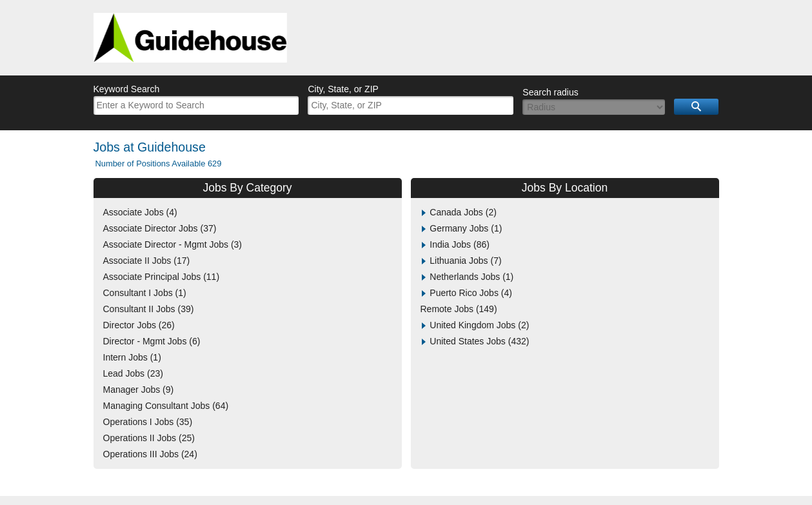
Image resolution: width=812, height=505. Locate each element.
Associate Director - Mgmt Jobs (173, 244)
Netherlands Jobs (471, 277)
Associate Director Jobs (160, 228)
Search (697, 107)
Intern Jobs (132, 357)
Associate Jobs (140, 212)
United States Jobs (479, 341)
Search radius (550, 92)
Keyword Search (127, 89)
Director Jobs (139, 325)
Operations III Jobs (150, 454)
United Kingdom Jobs (479, 325)
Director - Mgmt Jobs (152, 341)
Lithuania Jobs (465, 261)
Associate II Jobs (147, 261)
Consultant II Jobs (149, 309)
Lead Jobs (133, 373)
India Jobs (460, 244)
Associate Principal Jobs (162, 277)
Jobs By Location (565, 188)
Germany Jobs (466, 228)
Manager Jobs (139, 390)
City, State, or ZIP (343, 89)
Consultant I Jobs (145, 293)
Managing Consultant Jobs (166, 406)
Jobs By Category (247, 188)
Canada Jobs (463, 212)
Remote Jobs (459, 309)
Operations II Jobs (149, 438)
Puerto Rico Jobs (471, 293)
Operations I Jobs (148, 422)
